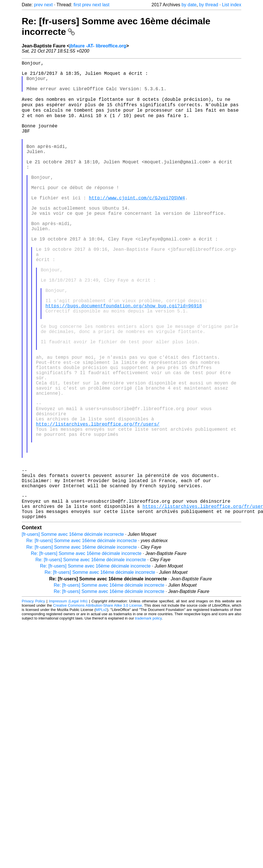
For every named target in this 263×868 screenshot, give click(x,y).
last (106, 5)
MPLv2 (101, 710)
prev (38, 5)
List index (232, 5)
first (77, 5)
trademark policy (148, 719)
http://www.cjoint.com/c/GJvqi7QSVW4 (137, 227)
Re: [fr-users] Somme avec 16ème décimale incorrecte (82, 641)
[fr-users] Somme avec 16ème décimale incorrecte (73, 635)
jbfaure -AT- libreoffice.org (98, 46)
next (48, 5)
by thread (209, 5)
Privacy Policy (33, 702)
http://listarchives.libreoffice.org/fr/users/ (98, 504)
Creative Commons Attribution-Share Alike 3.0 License (98, 706)
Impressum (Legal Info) (68, 702)
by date (189, 5)
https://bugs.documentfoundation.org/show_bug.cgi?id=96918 (124, 359)
